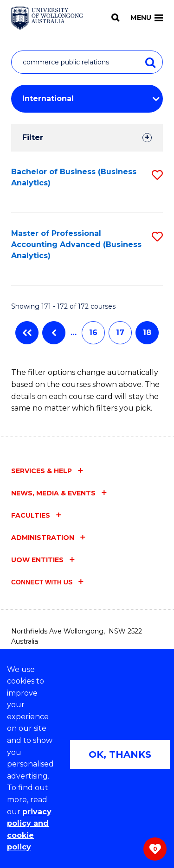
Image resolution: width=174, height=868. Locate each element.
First (27, 333)
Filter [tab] (33, 137)
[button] (157, 175)
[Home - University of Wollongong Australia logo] (47, 18)
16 (93, 333)
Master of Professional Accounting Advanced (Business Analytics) (76, 244)
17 (120, 333)
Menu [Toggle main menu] (147, 18)
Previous (54, 333)
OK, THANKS (120, 754)
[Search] (115, 18)
